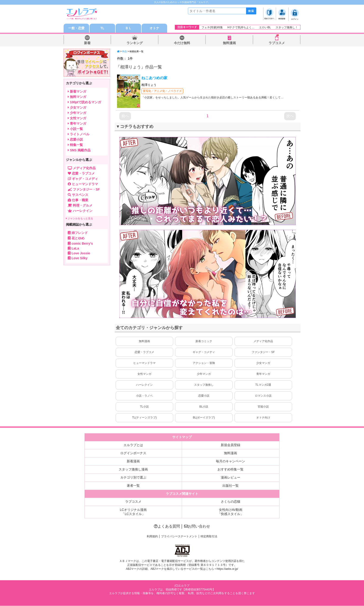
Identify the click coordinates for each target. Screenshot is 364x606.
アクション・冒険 (204, 363)
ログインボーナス (133, 453)
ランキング (135, 43)
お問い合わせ (197, 527)
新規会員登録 (231, 445)
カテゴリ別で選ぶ (133, 478)
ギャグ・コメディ (204, 352)
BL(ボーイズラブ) (204, 418)
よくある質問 (167, 527)
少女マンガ (263, 363)
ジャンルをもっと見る (80, 219)
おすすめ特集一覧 (231, 470)
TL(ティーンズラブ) (144, 418)
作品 (124, 52)
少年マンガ (204, 374)
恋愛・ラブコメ (144, 352)
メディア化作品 (263, 341)
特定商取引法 (209, 537)
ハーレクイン (144, 385)
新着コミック (204, 341)
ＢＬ (128, 28)
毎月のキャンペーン (231, 461)
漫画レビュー (231, 478)
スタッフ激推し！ (287, 27)
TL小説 (144, 407)
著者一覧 (133, 486)
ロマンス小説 (263, 396)
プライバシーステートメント (179, 537)
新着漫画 (133, 461)
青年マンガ (263, 374)
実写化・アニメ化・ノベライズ (162, 91)
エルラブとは (133, 445)
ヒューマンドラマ (144, 363)
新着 (87, 43)
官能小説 (263, 407)
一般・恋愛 (76, 28)
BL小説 (204, 407)
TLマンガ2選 (263, 385)
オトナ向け (263, 418)
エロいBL (265, 27)
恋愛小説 (204, 396)
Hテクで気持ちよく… (241, 27)
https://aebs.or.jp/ (227, 569)
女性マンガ (144, 374)
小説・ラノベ (144, 396)
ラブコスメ (277, 43)
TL (102, 28)
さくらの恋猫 (231, 502)
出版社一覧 (231, 486)
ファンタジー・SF (263, 352)
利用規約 (152, 537)
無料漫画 (229, 43)
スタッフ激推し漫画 (133, 470)
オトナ (154, 28)
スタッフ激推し (204, 385)
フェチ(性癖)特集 (212, 27)
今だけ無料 (182, 43)
